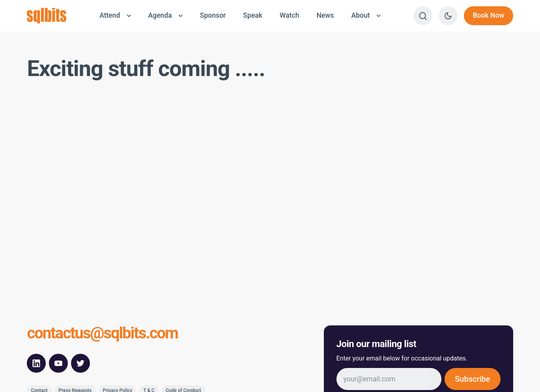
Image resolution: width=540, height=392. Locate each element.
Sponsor (213, 15)
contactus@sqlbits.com (102, 333)
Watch (290, 15)
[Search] (423, 16)
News (325, 15)
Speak (253, 15)
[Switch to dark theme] (448, 16)
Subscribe (472, 379)
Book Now (488, 15)
